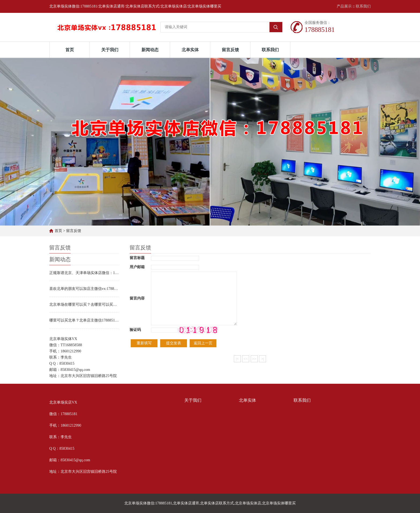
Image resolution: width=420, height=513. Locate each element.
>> (254, 359)
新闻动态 (150, 50)
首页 (70, 50)
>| (263, 359)
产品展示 (344, 6)
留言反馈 (230, 50)
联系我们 (363, 6)
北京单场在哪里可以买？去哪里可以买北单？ (84, 305)
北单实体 (190, 50)
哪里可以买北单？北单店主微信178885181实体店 (84, 320)
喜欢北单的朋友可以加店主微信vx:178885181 (84, 289)
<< (246, 359)
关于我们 (110, 50)
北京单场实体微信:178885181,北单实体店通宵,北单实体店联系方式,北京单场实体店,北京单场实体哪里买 (210, 503)
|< (237, 359)
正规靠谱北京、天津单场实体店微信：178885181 (84, 273)
